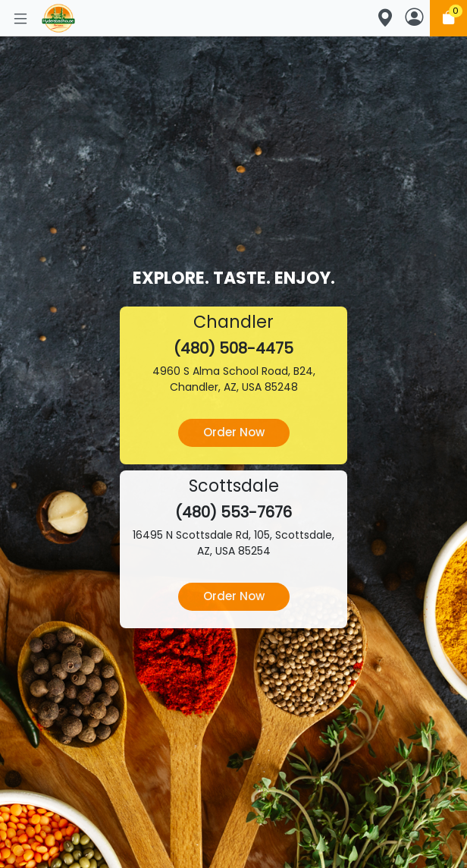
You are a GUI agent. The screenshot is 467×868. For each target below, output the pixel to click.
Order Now (234, 432)
